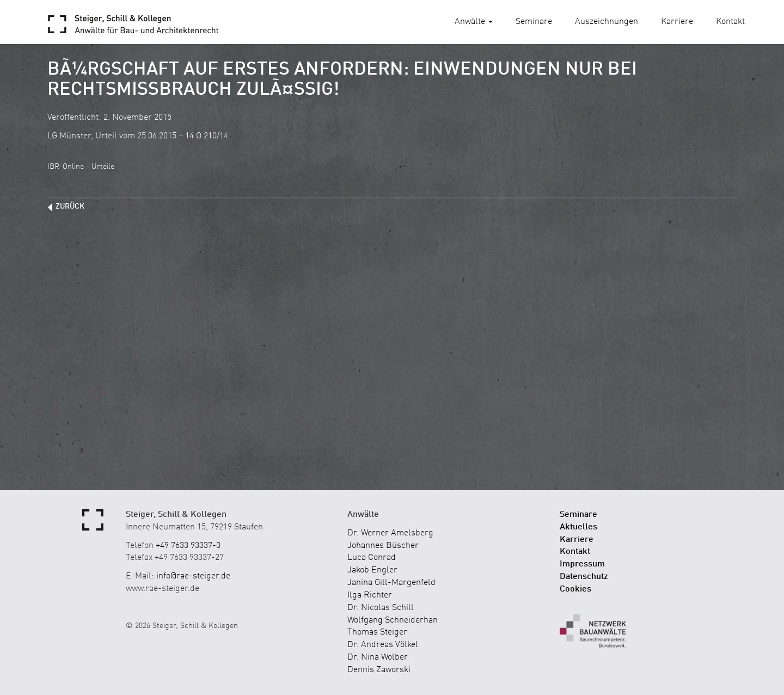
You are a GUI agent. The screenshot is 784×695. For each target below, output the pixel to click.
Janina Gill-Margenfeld (391, 583)
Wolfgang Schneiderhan (393, 620)
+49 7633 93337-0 (188, 546)
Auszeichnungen (607, 22)
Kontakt (730, 22)
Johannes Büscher (383, 546)
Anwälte (474, 22)
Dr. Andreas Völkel (383, 645)
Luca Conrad (372, 558)
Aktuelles (578, 527)
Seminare (534, 22)
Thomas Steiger (377, 632)
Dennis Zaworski (379, 670)
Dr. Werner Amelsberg (390, 533)
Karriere (677, 22)
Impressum (582, 564)
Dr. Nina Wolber (378, 657)
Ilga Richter (370, 595)
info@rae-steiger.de (193, 576)
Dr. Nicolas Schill (381, 608)
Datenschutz (584, 577)
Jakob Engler (372, 570)
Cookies (575, 589)
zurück (70, 206)
